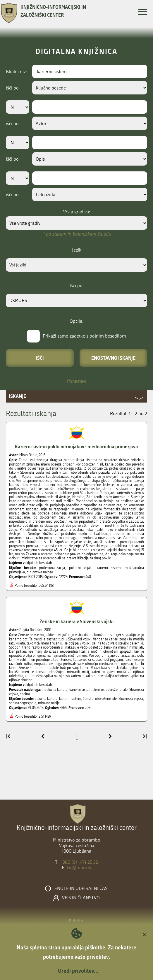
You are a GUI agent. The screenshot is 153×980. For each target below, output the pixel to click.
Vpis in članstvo (81, 898)
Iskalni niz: (16, 72)
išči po (12, 88)
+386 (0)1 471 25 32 (79, 862)
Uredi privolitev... (78, 971)
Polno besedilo (26, 586)
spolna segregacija (23, 703)
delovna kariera (46, 699)
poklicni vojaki (81, 568)
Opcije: (76, 321)
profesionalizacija (52, 568)
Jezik (77, 250)
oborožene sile (106, 699)
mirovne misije (49, 703)
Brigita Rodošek (31, 630)
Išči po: (77, 286)
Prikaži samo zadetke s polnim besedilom (84, 336)
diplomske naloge (40, 572)
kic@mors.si (79, 868)
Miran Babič (28, 455)
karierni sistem (109, 568)
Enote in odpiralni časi (81, 888)
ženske (88, 699)
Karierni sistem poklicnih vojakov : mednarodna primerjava (76, 446)
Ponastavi (77, 381)
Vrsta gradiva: (77, 212)
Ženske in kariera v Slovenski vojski (76, 621)
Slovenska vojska (131, 699)
